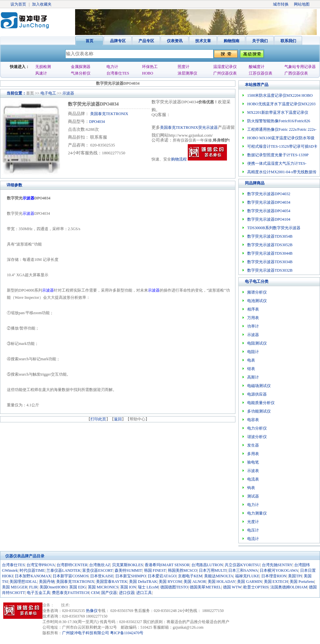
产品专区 (146, 41)
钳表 (251, 369)
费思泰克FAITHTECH (71, 593)
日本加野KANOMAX (33, 576)
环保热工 (150, 67)
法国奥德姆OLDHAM (289, 587)
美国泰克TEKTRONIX (109, 114)
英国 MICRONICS (103, 587)
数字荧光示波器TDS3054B (270, 236)
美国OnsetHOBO (54, 587)
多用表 (253, 454)
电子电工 (48, 93)
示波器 (68, 93)
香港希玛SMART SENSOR (167, 565)
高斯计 (253, 377)
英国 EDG (78, 587)
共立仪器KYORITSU (242, 565)
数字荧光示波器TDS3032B (270, 270)
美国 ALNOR (195, 582)
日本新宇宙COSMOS (70, 576)
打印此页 (98, 419)
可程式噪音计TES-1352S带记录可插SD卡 (282, 146)
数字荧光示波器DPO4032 (269, 194)
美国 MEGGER (15, 587)
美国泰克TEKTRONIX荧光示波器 (189, 127)
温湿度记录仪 (225, 67)
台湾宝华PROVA (41, 565)
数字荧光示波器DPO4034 (269, 202)
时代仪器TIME (32, 570)
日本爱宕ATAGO (162, 576)
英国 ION (128, 587)
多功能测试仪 (259, 411)
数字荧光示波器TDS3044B (270, 253)
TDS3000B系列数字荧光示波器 (274, 228)
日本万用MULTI (213, 570)
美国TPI (295, 576)
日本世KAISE (102, 576)
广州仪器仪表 (225, 73)
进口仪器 (127, 593)
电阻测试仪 (257, 343)
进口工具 (144, 593)
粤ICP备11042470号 (127, 633)
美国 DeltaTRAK (143, 582)
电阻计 (253, 352)
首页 (89, 41)
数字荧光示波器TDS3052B (270, 245)
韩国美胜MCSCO (183, 570)
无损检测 (43, 67)
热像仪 (92, 611)
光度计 (253, 522)
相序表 (253, 309)
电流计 (253, 539)
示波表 (253, 471)
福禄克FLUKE (247, 576)
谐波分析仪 (257, 437)
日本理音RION (274, 576)
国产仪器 (109, 593)
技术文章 (203, 41)
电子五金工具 (39, 593)
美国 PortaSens (302, 582)
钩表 (251, 488)
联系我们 (288, 41)
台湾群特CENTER (72, 565)
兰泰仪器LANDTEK (64, 570)
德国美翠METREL (205, 587)
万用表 (253, 318)
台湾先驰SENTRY (277, 565)
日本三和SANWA (243, 570)
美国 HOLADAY (222, 582)
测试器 (253, 496)
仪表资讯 (175, 41)
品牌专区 (118, 41)
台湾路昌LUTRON (207, 565)
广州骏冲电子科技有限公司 (86, 633)
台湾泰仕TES (118, 73)
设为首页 (18, 4)
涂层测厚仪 (187, 73)
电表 (251, 360)
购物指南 (232, 41)
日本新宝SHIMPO (130, 576)
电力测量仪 (257, 513)
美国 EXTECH (276, 582)
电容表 (253, 420)
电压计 (253, 530)
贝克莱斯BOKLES (128, 565)
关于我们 (260, 41)
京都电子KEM (190, 576)
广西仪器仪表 (296, 73)
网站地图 (302, 4)
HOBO (148, 73)
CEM (95, 593)
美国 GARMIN (249, 582)
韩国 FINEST (155, 570)
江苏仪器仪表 (261, 73)
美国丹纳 (47, 582)
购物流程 (179, 159)
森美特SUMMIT (128, 570)
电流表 (253, 479)
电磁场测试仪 (259, 386)
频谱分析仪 (257, 292)
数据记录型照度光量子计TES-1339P (278, 155)
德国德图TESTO (174, 587)
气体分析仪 (81, 73)
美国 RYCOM (170, 582)
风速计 (41, 73)
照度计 (184, 67)
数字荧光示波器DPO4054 (269, 211)
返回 (118, 419)
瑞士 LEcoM (148, 587)
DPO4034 (97, 122)
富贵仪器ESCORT (97, 570)
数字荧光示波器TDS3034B (270, 262)
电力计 (112, 67)
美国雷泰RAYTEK (112, 582)
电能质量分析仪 (261, 403)
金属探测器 (81, 67)
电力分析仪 (257, 428)
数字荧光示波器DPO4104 (269, 219)
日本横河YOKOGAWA (279, 570)
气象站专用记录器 (300, 67)
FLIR (33, 587)
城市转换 (281, 4)
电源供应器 (257, 394)
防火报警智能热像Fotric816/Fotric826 (279, 121)
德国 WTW (232, 587)
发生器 (253, 445)
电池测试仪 (257, 301)
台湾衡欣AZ (100, 565)
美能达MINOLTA (219, 576)
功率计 (253, 326)
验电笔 (253, 462)
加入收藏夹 (42, 4)
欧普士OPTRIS (256, 587)
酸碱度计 (257, 67)
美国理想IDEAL (23, 582)
